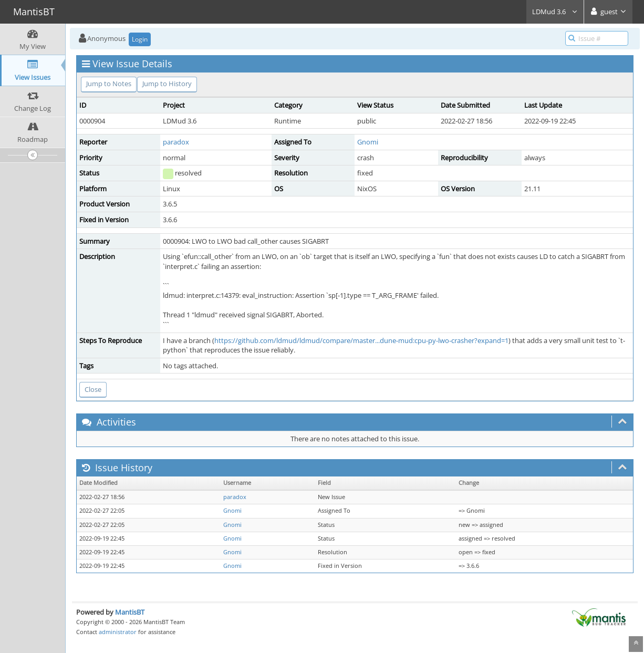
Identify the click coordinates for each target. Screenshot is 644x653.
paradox (176, 142)
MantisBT (130, 612)
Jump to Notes (109, 84)
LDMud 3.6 (555, 12)
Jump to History (167, 84)
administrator (118, 632)
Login (140, 39)
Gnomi (368, 142)
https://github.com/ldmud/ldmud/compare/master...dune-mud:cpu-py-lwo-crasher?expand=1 (361, 340)
